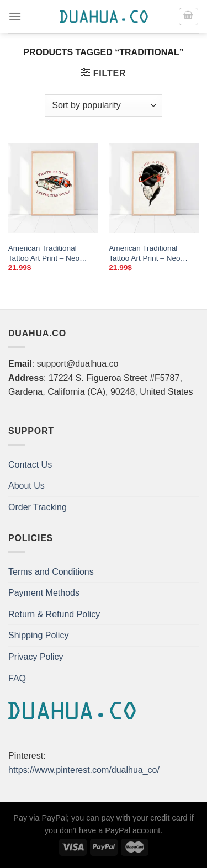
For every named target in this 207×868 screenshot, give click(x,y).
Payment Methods (44, 593)
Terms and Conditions (51, 572)
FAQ (17, 678)
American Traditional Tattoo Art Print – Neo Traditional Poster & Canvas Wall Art (144, 253)
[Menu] (15, 16)
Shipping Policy (38, 635)
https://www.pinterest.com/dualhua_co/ (84, 770)
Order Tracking (38, 507)
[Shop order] (103, 105)
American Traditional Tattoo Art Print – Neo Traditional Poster (44, 253)
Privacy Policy (36, 657)
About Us (26, 486)
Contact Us (30, 465)
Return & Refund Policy (54, 614)
